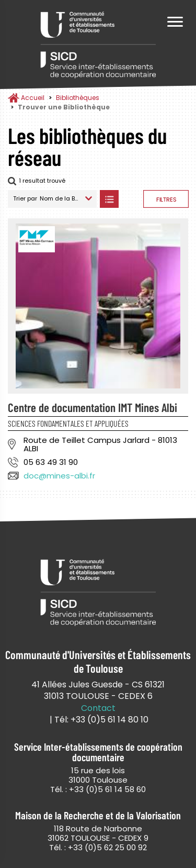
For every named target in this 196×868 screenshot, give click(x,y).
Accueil (33, 98)
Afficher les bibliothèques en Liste (109, 199)
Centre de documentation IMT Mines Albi (93, 407)
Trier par (25, 198)
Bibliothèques (78, 98)
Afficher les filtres (166, 199)
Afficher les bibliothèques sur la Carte (131, 199)
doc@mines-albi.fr (59, 476)
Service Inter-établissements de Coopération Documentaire (98, 46)
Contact (98, 708)
